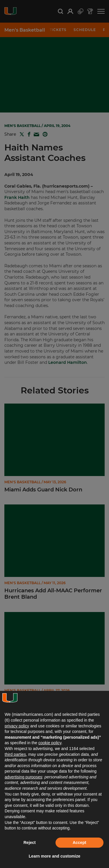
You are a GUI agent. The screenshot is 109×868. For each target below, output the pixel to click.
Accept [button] (79, 842)
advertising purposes (23, 777)
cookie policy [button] (50, 743)
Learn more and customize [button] (54, 856)
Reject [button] (30, 842)
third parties (15, 754)
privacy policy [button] (17, 726)
